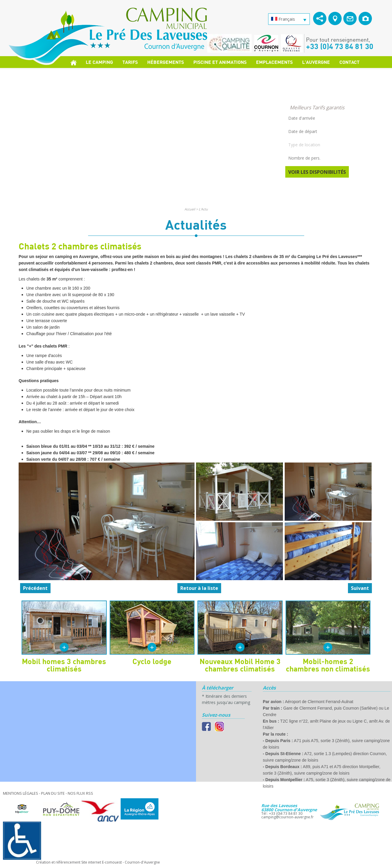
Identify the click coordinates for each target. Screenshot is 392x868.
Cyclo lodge (152, 661)
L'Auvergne (316, 62)
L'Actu (203, 209)
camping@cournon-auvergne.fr (287, 817)
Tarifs (130, 62)
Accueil (190, 209)
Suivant (360, 588)
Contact (349, 62)
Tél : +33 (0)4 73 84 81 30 (282, 813)
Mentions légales (21, 793)
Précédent (35, 588)
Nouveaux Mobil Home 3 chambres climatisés (240, 665)
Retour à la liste (199, 588)
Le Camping (99, 62)
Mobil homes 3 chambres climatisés (64, 665)
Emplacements (274, 62)
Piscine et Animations (220, 62)
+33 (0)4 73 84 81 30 (340, 46)
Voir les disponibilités (317, 172)
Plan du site (53, 793)
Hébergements (166, 62)
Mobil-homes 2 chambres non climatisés (328, 665)
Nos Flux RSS (80, 793)
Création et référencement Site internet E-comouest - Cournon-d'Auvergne (98, 862)
